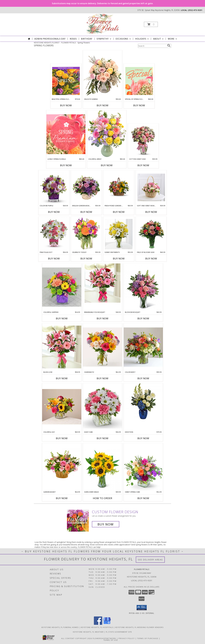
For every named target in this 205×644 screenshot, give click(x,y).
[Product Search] (152, 46)
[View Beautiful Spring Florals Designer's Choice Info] (66, 81)
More (173, 39)
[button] (151, 24)
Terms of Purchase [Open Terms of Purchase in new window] (148, 638)
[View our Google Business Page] (107, 624)
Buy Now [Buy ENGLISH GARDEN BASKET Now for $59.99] (86, 212)
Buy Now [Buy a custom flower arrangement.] (106, 524)
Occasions (123, 39)
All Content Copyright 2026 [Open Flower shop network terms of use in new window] (77, 638)
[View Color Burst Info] (143, 347)
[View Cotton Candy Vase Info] (143, 141)
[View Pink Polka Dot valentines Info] (54, 234)
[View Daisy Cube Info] (102, 407)
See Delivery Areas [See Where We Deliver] (150, 560)
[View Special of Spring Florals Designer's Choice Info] (139, 81)
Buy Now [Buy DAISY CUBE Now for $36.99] (102, 438)
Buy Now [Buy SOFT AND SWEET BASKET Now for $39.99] (151, 212)
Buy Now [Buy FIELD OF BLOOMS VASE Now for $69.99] (151, 258)
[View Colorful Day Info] (62, 407)
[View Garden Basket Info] (62, 461)
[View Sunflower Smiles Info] (102, 467)
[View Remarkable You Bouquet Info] (102, 283)
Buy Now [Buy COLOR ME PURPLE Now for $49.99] (54, 212)
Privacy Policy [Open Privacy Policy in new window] (127, 638)
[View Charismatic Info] (102, 347)
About (159, 39)
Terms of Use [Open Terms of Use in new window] (111, 640)
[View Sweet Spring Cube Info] (143, 467)
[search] (169, 46)
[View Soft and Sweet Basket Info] (151, 187)
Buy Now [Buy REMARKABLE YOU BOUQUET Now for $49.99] (102, 318)
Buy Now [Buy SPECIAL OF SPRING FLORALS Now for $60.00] (139, 105)
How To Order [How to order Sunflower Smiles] (102, 498)
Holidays (142, 39)
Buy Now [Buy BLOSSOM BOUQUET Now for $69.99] (143, 318)
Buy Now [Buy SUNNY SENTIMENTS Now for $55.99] (119, 258)
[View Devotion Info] (143, 401)
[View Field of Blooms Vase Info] (151, 234)
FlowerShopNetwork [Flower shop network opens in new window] (104, 638)
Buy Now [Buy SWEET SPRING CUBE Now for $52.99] (143, 498)
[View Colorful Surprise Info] (62, 287)
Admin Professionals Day (50, 39)
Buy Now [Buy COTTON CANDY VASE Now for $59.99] (143, 165)
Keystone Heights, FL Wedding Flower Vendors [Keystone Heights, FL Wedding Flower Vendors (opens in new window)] (139, 627)
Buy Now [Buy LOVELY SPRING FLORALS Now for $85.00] (66, 165)
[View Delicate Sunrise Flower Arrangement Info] (102, 74)
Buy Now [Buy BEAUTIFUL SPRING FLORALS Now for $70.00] (66, 105)
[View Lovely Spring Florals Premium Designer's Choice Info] (66, 134)
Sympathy (104, 39)
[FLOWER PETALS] (102, 24)
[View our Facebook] (98, 624)
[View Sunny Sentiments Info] (119, 234)
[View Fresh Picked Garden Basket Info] (119, 187)
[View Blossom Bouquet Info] (143, 286)
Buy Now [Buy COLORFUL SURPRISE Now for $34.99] (62, 318)
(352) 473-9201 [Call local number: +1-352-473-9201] (195, 10)
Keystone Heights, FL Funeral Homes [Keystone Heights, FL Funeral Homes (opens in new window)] (60, 627)
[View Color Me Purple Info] (54, 187)
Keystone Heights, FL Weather (88, 632)
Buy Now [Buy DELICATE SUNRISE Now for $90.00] (102, 105)
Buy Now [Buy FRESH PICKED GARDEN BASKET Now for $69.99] (119, 212)
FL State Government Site (119, 632)
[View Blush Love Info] (62, 347)
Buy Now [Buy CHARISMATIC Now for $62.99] (102, 378)
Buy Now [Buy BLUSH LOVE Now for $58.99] (62, 378)
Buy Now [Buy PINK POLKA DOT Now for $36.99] (54, 258)
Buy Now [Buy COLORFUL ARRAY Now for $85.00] (107, 165)
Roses (73, 39)
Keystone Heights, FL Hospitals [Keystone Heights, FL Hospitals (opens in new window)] (97, 627)
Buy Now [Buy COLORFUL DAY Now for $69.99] (62, 438)
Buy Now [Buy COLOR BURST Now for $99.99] (143, 378)
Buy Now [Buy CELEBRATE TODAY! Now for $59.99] (86, 258)
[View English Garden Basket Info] (86, 187)
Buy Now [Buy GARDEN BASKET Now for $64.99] (62, 498)
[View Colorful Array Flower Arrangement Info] (107, 134)
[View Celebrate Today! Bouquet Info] (86, 234)
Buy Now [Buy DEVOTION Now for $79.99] (143, 438)
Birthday (87, 39)
